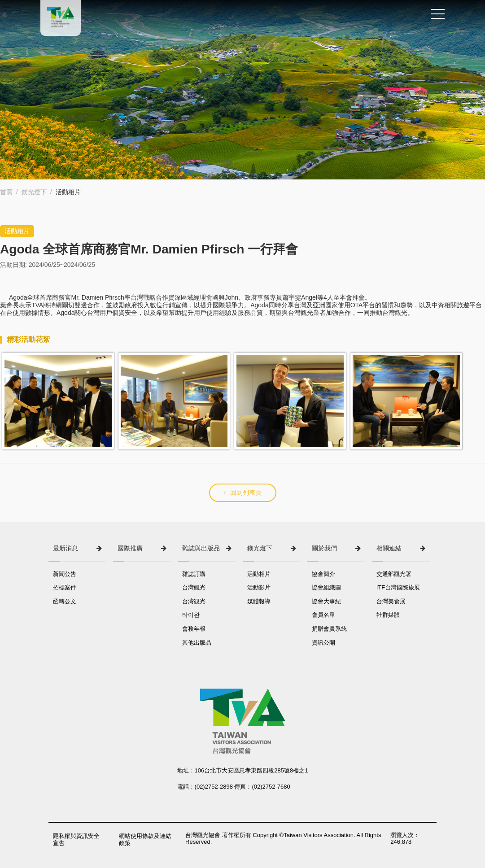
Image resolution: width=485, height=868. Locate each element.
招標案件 (65, 587)
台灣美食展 (391, 601)
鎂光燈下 (34, 192)
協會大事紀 (326, 601)
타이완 (191, 615)
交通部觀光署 (394, 574)
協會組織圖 (326, 587)
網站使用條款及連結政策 (145, 840)
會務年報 (194, 629)
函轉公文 (65, 601)
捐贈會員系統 (329, 629)
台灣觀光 (194, 587)
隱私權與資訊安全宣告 (76, 840)
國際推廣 (130, 548)
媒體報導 (259, 601)
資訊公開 (323, 643)
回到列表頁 (242, 493)
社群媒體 (388, 615)
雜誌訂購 (194, 574)
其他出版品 (197, 643)
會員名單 (323, 615)
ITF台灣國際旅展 (398, 587)
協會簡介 (323, 574)
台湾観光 (194, 601)
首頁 (6, 192)
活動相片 (259, 574)
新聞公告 (65, 574)
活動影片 (259, 587)
